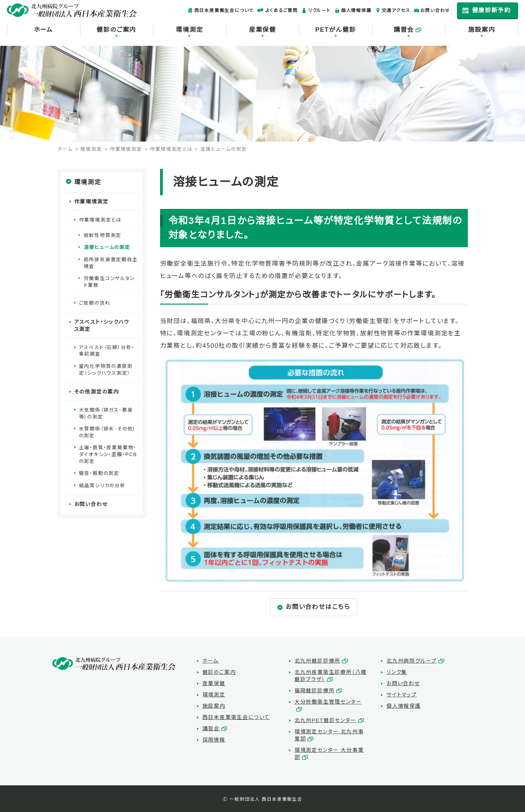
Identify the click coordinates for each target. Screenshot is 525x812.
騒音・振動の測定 (99, 471)
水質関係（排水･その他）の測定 (108, 430)
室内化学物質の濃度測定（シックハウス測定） (106, 368)
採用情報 (214, 740)
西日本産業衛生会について (224, 10)
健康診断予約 (491, 10)
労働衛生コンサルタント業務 (109, 281)
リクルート (319, 10)
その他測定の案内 (97, 390)
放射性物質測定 (103, 235)
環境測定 (189, 30)
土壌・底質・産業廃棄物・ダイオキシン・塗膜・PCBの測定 (108, 452)
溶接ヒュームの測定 (107, 247)
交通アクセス (396, 10)
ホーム (43, 30)
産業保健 (262, 30)
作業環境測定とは (171, 149)
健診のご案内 (116, 30)
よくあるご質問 (282, 10)
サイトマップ (402, 695)
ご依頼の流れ (95, 303)
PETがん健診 (336, 30)
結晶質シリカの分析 (102, 483)
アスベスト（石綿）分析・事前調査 (107, 349)
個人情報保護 (356, 10)
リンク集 (397, 672)
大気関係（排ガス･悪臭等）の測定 (106, 412)
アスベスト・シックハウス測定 (104, 324)
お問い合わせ (435, 10)
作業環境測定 (126, 149)
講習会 (404, 30)
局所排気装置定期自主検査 (111, 262)
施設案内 (482, 30)
